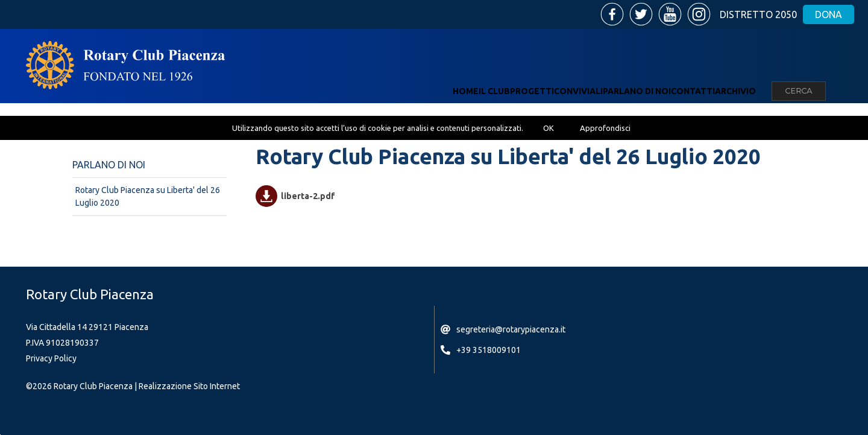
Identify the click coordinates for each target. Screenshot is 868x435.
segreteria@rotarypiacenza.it (511, 329)
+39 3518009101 (489, 350)
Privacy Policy (51, 358)
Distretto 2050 (758, 14)
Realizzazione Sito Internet (189, 386)
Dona (829, 14)
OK (549, 128)
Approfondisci (605, 128)
